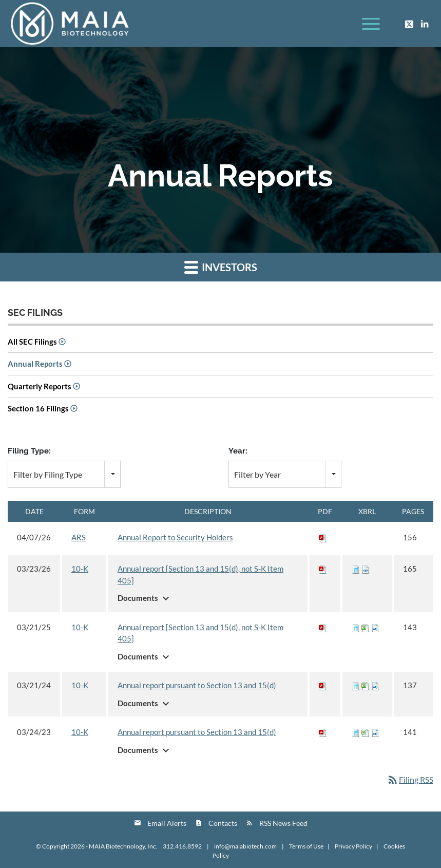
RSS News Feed (283, 823)
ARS (79, 537)
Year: (238, 451)
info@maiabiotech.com (246, 846)
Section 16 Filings (38, 408)
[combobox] (64, 474)
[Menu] (366, 24)
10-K (80, 569)
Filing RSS (410, 779)
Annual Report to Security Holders (175, 537)
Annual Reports (35, 364)
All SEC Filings (32, 342)
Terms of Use (306, 846)
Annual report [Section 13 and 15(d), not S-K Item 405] (200, 574)
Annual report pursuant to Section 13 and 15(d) (197, 685)
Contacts (223, 823)
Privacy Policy (353, 846)
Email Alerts (167, 823)
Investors (221, 267)
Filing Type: (29, 451)
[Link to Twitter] (409, 24)
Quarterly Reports (40, 386)
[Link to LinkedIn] (425, 24)
